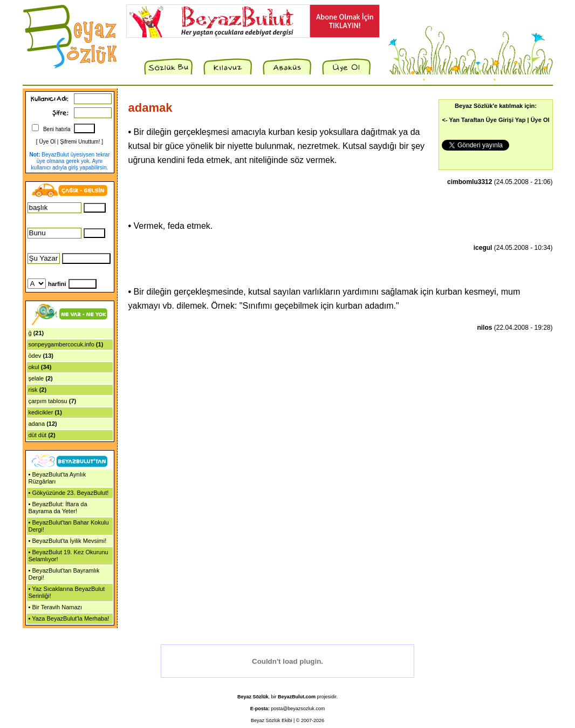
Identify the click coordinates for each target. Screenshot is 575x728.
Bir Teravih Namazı (57, 607)
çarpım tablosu (48, 401)
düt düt (38, 435)
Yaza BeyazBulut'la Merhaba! (70, 618)
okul (34, 367)
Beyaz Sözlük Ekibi (272, 720)
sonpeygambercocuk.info (61, 344)
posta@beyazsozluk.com (298, 709)
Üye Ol (47, 142)
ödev (35, 356)
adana (37, 424)
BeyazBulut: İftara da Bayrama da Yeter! (58, 508)
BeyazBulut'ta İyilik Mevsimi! (69, 541)
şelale (36, 378)
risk (33, 390)
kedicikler (41, 412)
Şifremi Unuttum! (80, 142)
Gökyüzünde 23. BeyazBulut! (70, 493)
